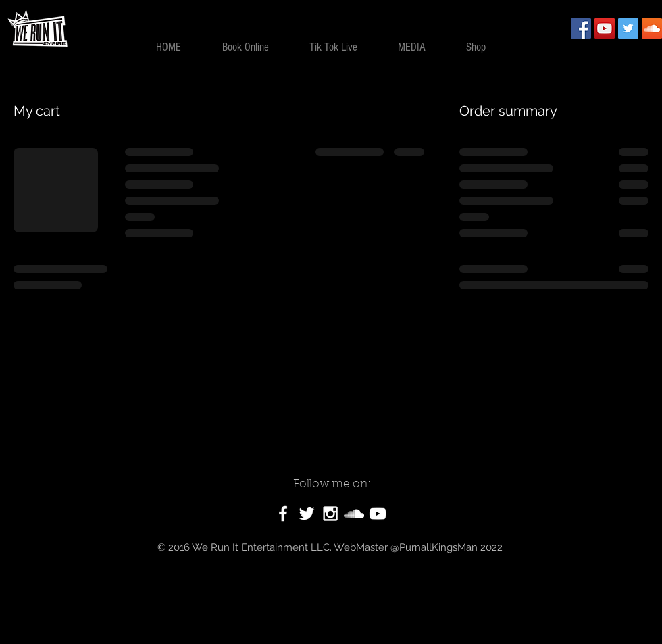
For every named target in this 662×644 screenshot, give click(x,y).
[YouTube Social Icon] (605, 28)
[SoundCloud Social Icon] (652, 28)
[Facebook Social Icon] (581, 28)
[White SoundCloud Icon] (354, 514)
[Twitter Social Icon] (628, 28)
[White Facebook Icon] (283, 514)
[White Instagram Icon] (330, 514)
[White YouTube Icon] (378, 514)
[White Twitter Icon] (307, 514)
